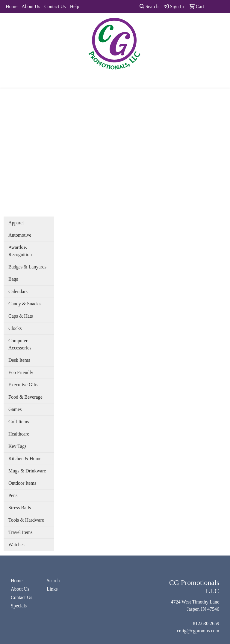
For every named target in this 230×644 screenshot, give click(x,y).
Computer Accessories (20, 344)
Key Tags (17, 446)
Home (12, 6)
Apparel (16, 223)
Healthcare (19, 434)
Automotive (20, 235)
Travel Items (21, 532)
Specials (19, 606)
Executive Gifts (23, 385)
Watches (16, 545)
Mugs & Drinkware (27, 471)
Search (149, 6)
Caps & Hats (21, 316)
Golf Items (19, 422)
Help (74, 6)
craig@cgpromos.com (198, 631)
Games (15, 409)
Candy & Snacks (25, 304)
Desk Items (19, 360)
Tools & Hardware (26, 520)
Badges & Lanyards (27, 267)
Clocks (15, 328)
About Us (31, 6)
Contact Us (55, 6)
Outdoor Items (22, 483)
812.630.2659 (206, 623)
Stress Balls (20, 508)
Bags (13, 279)
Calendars (18, 291)
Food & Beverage (25, 397)
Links (52, 589)
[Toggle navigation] (9, 81)
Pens (13, 495)
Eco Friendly (21, 372)
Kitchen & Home (25, 458)
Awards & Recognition (20, 251)
